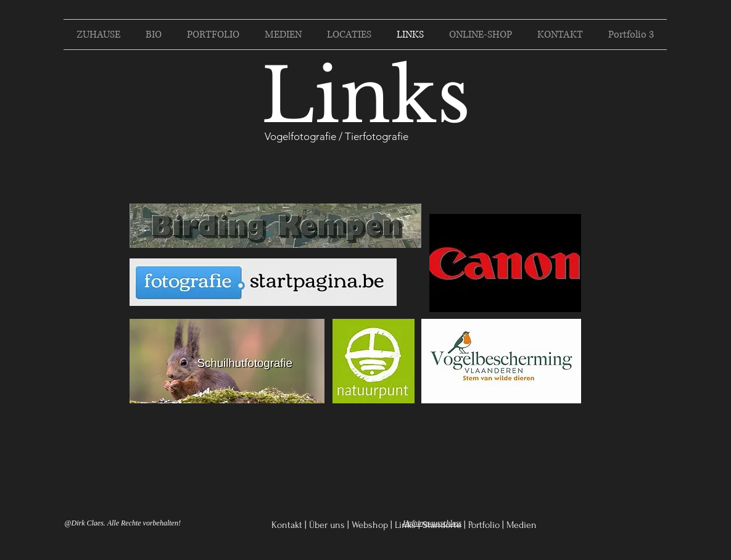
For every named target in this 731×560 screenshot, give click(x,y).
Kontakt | (289, 525)
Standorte (442, 525)
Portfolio (484, 525)
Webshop (370, 525)
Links (405, 525)
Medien (522, 525)
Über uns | (329, 525)
